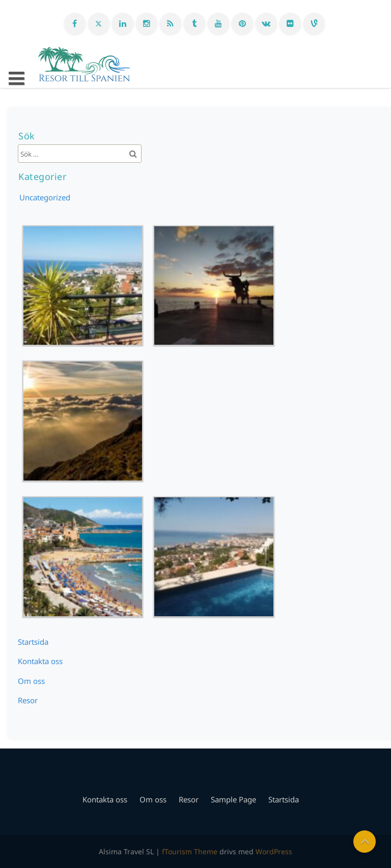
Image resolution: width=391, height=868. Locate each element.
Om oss (31, 681)
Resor (28, 700)
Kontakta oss (40, 661)
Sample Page (233, 799)
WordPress (274, 851)
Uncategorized (45, 197)
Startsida (33, 642)
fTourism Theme (190, 851)
